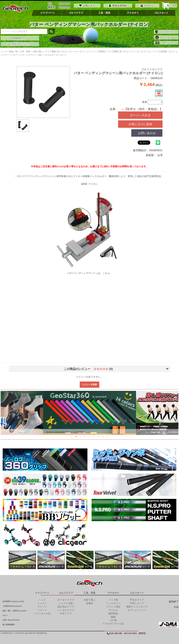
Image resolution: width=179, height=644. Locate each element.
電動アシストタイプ (137, 607)
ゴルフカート (161, 13)
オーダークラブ (66, 600)
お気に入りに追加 (140, 124)
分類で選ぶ (89, 600)
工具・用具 (104, 13)
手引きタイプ (137, 600)
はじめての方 (164, 32)
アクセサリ (133, 13)
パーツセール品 (42, 614)
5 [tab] (89, 437)
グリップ (42, 607)
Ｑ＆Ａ (161, 37)
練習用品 (113, 614)
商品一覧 (13, 51)
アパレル (113, 610)
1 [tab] (72, 437)
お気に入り (87, 6)
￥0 (170, 6)
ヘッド (42, 600)
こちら (106, 273)
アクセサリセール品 (113, 624)
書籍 (113, 617)
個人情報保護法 (9, 625)
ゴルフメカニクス (152, 69)
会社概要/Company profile (13, 601)
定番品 (89, 603)
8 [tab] (103, 437)
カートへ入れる (140, 115)
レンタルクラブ (66, 610)
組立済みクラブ (66, 607)
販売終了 (174, 602)
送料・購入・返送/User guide (14, 611)
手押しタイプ (137, 603)
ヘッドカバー (113, 603)
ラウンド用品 (113, 607)
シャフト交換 (66, 603)
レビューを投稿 (89, 384)
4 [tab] (85, 437)
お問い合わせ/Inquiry (11, 620)
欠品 (176, 607)
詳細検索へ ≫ (20, 38)
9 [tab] (107, 437)
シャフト (42, 603)
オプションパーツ (137, 610)
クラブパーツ (47, 13)
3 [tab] (81, 437)
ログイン (147, 6)
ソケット (42, 610)
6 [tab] (94, 437)
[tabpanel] (90, 413)
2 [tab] (76, 437)
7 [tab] (98, 437)
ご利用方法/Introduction (12, 606)
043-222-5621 (65, 7)
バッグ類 (113, 600)
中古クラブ (66, 614)
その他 (113, 620)
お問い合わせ (164, 43)
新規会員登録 (118, 6)
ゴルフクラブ (76, 13)
